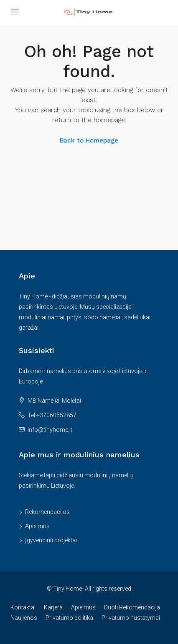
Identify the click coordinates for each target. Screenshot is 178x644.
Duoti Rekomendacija (132, 607)
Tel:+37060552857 (52, 415)
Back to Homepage (89, 140)
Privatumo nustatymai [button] (131, 618)
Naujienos (24, 618)
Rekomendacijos (47, 512)
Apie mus (37, 526)
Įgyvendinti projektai (51, 540)
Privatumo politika (69, 618)
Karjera (53, 607)
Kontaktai (23, 607)
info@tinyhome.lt (50, 430)
